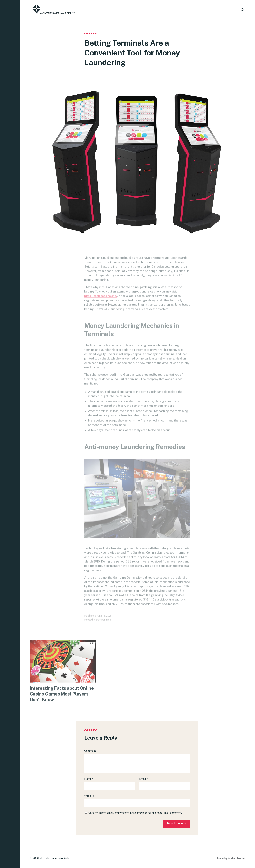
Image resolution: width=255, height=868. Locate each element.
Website (89, 796)
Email (143, 779)
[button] (10, 434)
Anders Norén (236, 858)
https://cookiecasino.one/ (101, 299)
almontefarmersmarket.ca (55, 858)
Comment (90, 751)
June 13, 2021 (104, 619)
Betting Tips (103, 623)
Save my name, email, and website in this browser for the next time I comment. (135, 813)
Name (89, 779)
